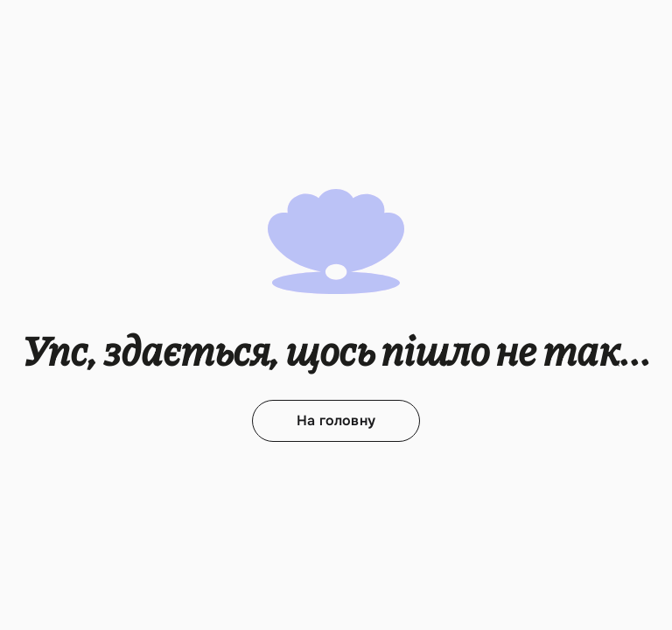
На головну (336, 420)
